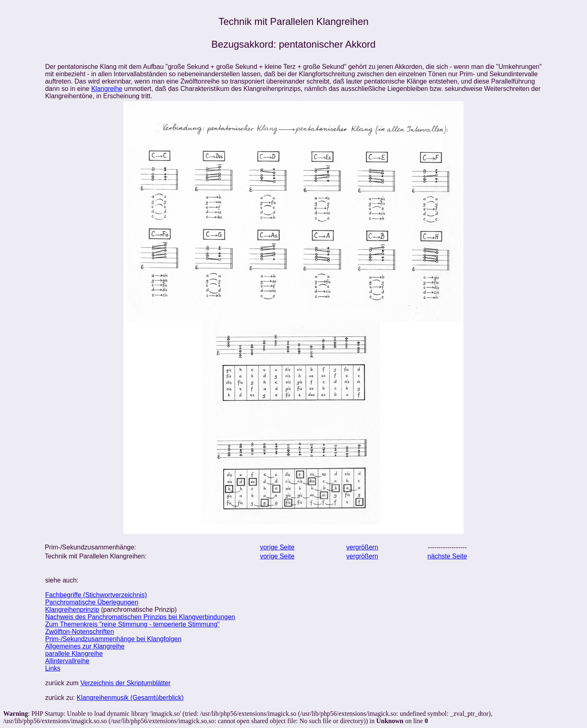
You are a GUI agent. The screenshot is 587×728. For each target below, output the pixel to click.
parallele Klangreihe (74, 654)
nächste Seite (447, 556)
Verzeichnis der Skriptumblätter (125, 683)
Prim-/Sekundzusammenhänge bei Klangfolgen (113, 639)
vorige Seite (277, 547)
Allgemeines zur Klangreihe (85, 646)
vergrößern (362, 547)
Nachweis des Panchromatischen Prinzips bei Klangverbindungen (140, 617)
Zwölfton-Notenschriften (80, 632)
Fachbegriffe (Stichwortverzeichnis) (96, 595)
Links (53, 668)
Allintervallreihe (67, 661)
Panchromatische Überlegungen (92, 602)
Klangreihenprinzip (72, 610)
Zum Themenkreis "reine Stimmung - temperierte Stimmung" (132, 624)
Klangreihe (107, 89)
